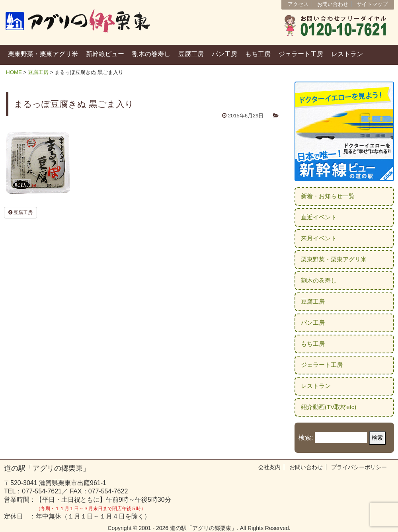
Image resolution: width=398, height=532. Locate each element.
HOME (14, 72)
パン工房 (224, 54)
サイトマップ (372, 4)
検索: (306, 437)
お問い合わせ (333, 4)
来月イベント (319, 238)
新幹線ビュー (105, 54)
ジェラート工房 (301, 54)
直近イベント (319, 217)
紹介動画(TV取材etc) (329, 407)
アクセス (298, 4)
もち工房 (258, 54)
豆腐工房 (191, 54)
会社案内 (269, 467)
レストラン (347, 54)
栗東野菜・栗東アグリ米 (43, 54)
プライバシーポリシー (359, 467)
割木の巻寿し (151, 54)
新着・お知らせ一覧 (328, 196)
